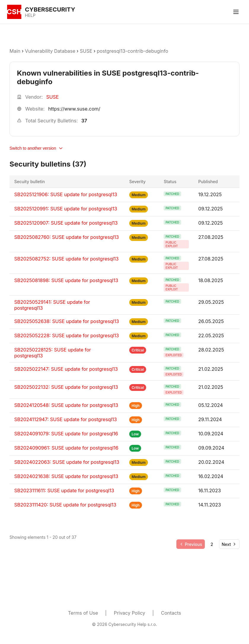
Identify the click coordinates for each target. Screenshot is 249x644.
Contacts (171, 613)
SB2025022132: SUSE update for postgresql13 (66, 387)
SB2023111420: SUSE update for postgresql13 (65, 505)
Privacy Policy (130, 613)
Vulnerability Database (50, 51)
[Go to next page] (229, 544)
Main (15, 51)
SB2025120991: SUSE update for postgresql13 (66, 209)
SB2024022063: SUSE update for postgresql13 (67, 462)
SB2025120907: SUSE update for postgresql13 (66, 223)
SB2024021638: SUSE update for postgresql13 (66, 476)
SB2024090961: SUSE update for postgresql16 (66, 448)
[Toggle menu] (236, 12)
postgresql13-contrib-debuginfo (132, 51)
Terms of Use (83, 613)
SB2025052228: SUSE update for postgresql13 (67, 335)
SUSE (86, 51)
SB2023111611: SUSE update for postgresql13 (64, 490)
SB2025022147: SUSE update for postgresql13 (66, 369)
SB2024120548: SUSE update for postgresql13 (66, 405)
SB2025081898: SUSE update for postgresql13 (66, 280)
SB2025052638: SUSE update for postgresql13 (67, 321)
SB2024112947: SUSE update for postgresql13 (66, 419)
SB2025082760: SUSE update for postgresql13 (67, 237)
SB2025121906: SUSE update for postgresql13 (66, 194)
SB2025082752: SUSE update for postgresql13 (66, 259)
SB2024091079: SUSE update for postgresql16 (66, 434)
